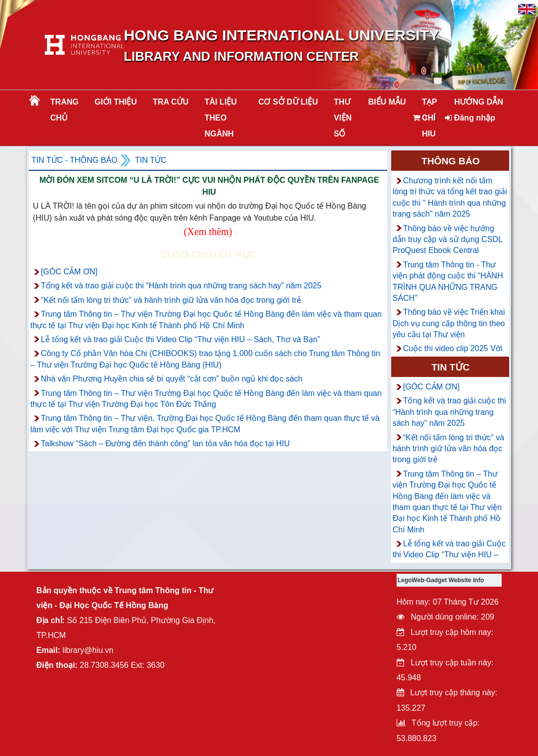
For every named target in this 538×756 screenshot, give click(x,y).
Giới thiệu (116, 102)
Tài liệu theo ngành (221, 118)
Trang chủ (64, 110)
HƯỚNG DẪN (479, 102)
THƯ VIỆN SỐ (343, 118)
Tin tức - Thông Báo (74, 160)
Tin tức (151, 160)
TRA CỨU (171, 102)
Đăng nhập (470, 118)
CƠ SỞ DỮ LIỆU (288, 102)
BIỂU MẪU (387, 102)
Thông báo (451, 161)
